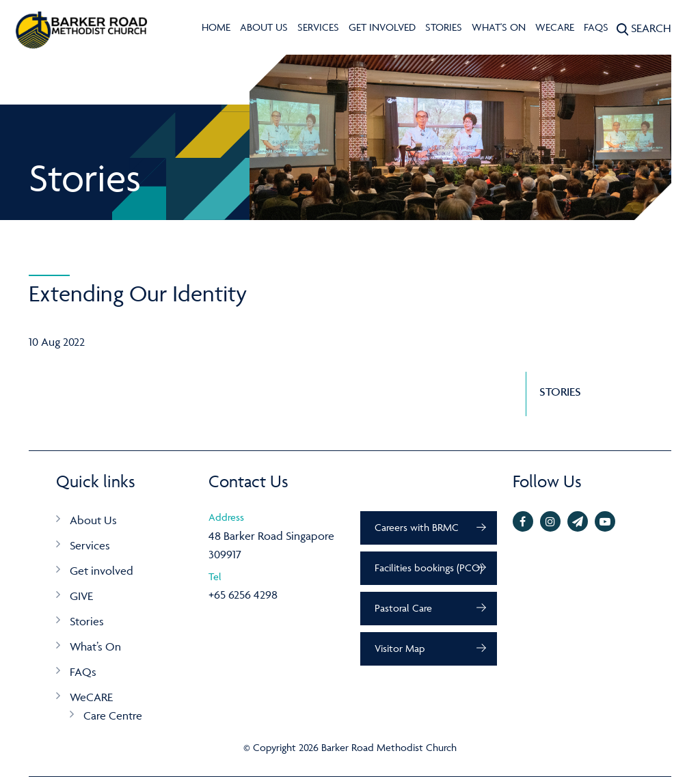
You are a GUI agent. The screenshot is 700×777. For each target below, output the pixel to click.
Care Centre (113, 715)
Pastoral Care (403, 608)
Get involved (382, 27)
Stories (444, 27)
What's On (499, 27)
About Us (264, 27)
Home (216, 27)
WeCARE (555, 27)
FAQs (596, 27)
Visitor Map (400, 648)
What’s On (95, 646)
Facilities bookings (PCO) (429, 568)
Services (318, 27)
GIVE (81, 596)
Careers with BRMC (417, 527)
